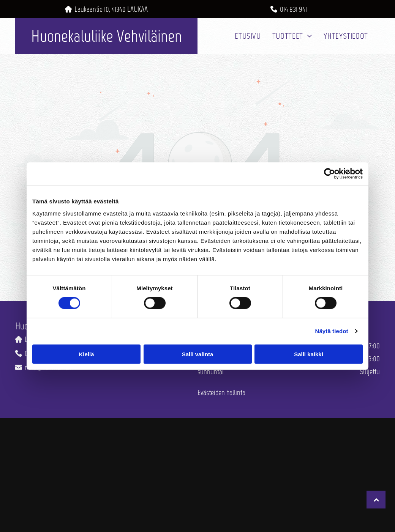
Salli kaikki (309, 354)
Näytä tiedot (332, 331)
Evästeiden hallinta (221, 392)
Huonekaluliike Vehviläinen (107, 36)
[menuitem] (248, 36)
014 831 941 (293, 9)
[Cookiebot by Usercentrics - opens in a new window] (329, 174)
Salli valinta (198, 354)
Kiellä (86, 354)
